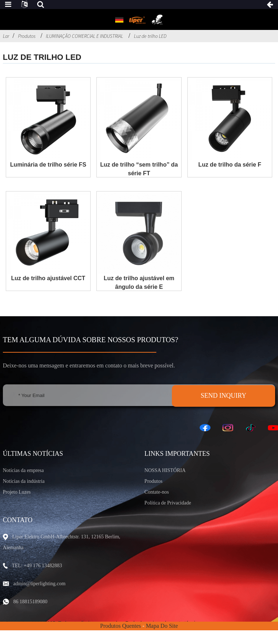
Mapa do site (162, 626)
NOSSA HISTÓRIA (165, 470)
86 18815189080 (31, 602)
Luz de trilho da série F (230, 165)
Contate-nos (157, 492)
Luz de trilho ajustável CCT (48, 278)
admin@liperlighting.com (40, 584)
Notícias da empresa (23, 470)
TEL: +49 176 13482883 (37, 566)
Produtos (27, 36)
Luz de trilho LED (150, 36)
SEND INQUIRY (224, 396)
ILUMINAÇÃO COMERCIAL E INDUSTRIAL (84, 36)
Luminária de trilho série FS (48, 165)
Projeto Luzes (17, 492)
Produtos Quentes (120, 626)
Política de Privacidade (168, 503)
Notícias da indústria (24, 481)
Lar (6, 36)
